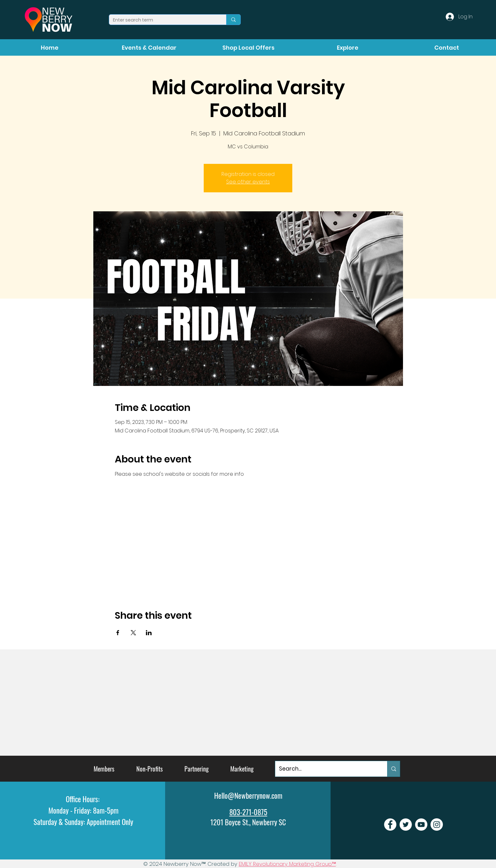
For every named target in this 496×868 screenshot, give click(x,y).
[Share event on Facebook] (118, 633)
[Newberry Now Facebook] (390, 825)
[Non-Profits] (149, 769)
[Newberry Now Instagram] (437, 825)
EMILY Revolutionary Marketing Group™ (287, 864)
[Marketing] (242, 769)
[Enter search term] (163, 20)
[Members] (104, 769)
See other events (248, 182)
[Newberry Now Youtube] (421, 825)
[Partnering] (197, 769)
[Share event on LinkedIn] (149, 633)
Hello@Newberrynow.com (248, 796)
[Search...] (326, 769)
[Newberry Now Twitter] (406, 825)
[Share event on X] (133, 633)
